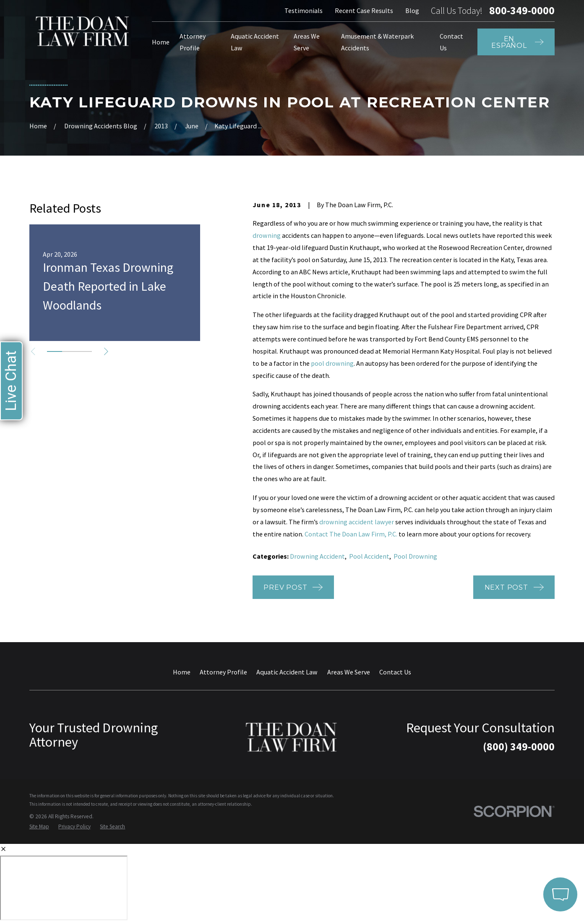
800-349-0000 (522, 11)
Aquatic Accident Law (287, 672)
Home (182, 672)
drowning (267, 235)
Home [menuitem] (161, 42)
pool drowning (332, 363)
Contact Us (395, 672)
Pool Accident (369, 556)
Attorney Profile (223, 672)
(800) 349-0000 (519, 747)
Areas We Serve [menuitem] (307, 42)
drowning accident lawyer (357, 522)
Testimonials (304, 10)
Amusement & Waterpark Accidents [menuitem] (377, 42)
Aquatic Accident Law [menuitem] (255, 42)
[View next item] (106, 351)
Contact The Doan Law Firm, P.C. (351, 534)
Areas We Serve (349, 672)
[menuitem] (39, 827)
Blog (412, 10)
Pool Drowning (415, 556)
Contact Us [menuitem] (451, 42)
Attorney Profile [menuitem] (193, 42)
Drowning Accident (317, 556)
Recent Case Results (364, 10)
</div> (64, 888)
